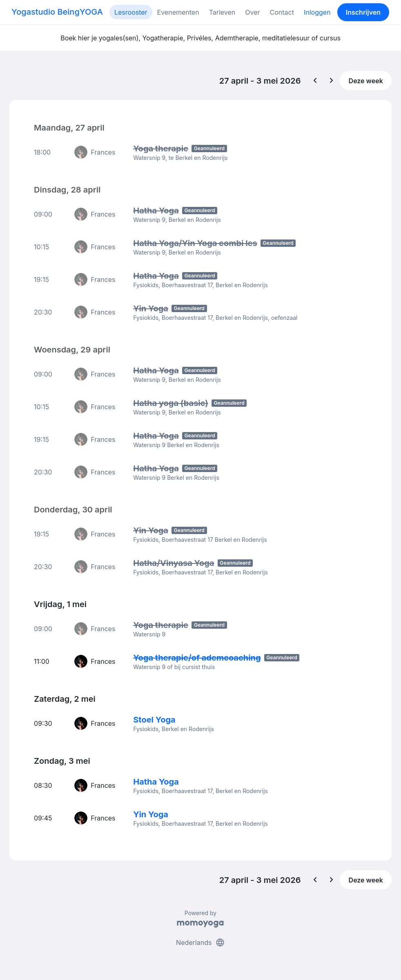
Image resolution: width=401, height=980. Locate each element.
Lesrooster (131, 12)
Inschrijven (363, 12)
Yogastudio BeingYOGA (57, 12)
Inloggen (317, 12)
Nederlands (200, 942)
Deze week (366, 81)
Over (252, 12)
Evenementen (178, 12)
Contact (282, 12)
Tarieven (222, 12)
